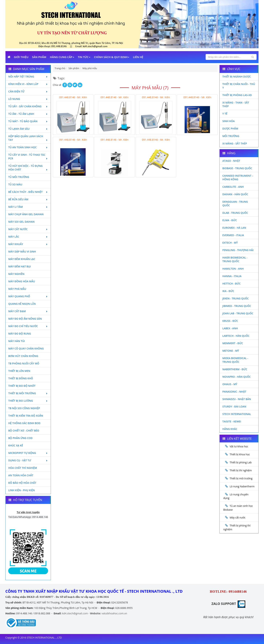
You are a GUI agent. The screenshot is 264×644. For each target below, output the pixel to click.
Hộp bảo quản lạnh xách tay (28, 138)
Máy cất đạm (28, 311)
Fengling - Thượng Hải (238, 250)
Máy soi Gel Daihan (21, 222)
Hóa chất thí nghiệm (23, 468)
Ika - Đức (228, 291)
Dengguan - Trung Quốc (235, 203)
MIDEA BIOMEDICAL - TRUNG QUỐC (235, 360)
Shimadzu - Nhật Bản (237, 399)
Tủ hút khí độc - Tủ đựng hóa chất (28, 168)
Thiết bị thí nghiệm (241, 470)
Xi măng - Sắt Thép (235, 143)
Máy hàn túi (17, 341)
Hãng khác (230, 429)
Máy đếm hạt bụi (20, 266)
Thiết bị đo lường (28, 401)
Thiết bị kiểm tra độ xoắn (26, 416)
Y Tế (225, 114)
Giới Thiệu (21, 57)
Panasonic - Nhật (234, 392)
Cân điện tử (28, 91)
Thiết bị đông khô (21, 378)
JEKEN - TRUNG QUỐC (236, 298)
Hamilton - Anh (233, 269)
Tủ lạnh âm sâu (28, 129)
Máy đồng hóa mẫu (22, 281)
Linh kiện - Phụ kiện (22, 490)
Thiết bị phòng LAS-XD (237, 95)
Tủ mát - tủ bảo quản (28, 121)
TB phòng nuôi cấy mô (24, 363)
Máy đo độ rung (20, 334)
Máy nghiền (16, 274)
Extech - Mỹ (230, 243)
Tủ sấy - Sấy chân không (28, 106)
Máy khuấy (28, 244)
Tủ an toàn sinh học (28, 147)
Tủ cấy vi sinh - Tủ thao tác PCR (28, 157)
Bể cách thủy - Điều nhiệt (28, 192)
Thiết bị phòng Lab (241, 462)
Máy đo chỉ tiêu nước (28, 326)
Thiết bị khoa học (240, 454)
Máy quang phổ (28, 296)
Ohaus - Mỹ (230, 384)
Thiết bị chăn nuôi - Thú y (239, 86)
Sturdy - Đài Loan (234, 407)
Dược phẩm (230, 129)
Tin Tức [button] (84, 57)
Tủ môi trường (19, 177)
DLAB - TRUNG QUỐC (235, 213)
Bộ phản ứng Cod (20, 438)
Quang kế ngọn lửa (22, 304)
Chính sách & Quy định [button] (112, 57)
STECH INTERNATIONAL (237, 414)
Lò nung (28, 99)
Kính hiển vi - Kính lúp (28, 84)
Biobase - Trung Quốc (237, 168)
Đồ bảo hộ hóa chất (22, 483)
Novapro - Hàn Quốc (237, 377)
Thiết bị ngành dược (237, 76)
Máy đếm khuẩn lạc (22, 259)
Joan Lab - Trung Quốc (238, 313)
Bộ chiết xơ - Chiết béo (24, 431)
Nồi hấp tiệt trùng (28, 76)
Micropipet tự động (28, 453)
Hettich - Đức (231, 284)
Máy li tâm (28, 207)
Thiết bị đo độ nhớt (22, 386)
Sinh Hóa (229, 121)
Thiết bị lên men (19, 371)
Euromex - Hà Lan (234, 228)
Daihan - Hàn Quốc (235, 194)
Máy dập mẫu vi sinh (22, 252)
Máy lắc (28, 237)
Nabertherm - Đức (235, 369)
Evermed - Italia (233, 235)
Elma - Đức (230, 220)
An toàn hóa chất (21, 475)
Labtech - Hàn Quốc (236, 336)
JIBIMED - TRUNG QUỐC (237, 306)
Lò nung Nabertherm (242, 486)
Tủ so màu (15, 184)
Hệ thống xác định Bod (24, 423)
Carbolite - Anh (233, 187)
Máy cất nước (28, 229)
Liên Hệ (138, 57)
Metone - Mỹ (231, 351)
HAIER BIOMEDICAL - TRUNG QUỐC (235, 259)
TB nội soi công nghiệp (24, 408)
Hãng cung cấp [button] (62, 57)
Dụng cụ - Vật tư (28, 460)
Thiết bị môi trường (28, 393)
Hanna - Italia (232, 276)
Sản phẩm (39, 57)
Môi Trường (231, 136)
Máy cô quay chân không (26, 348)
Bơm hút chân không (23, 356)
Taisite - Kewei (232, 421)
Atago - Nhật (231, 161)
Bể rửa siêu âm (28, 199)
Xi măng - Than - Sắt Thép (236, 104)
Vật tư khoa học (239, 446)
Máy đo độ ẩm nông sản (25, 319)
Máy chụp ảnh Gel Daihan (26, 214)
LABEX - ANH (230, 328)
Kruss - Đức (230, 321)
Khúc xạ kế (16, 445)
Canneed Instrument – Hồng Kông (238, 177)
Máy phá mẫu (17, 289)
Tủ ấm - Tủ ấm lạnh (28, 114)
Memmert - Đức (233, 343)
